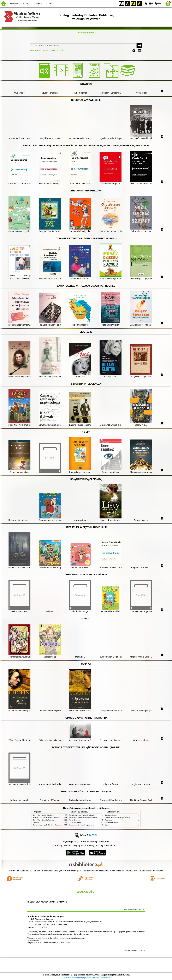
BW (127, 3)
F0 (146, 3)
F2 (158, 3)
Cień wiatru (36, 822)
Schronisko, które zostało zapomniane (81, 825)
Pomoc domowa (74, 820)
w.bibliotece (72, 871)
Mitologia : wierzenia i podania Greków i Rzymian (49, 818)
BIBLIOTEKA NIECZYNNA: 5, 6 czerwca (47, 902)
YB (133, 3)
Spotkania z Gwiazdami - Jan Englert (46, 916)
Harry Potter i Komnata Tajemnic (43, 820)
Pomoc (38, 4)
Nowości (14, 4)
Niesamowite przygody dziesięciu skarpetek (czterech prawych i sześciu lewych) (59, 825)
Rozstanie (109, 820)
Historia (27, 4)
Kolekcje (60, 50)
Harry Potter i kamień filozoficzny (43, 815)
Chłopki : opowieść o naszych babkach (82, 815)
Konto (49, 4)
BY (139, 3)
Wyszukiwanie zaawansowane (43, 50)
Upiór (107, 825)
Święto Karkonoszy (112, 822)
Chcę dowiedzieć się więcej (73, 977)
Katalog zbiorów (86, 33)
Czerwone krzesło (75, 822)
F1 (151, 3)
